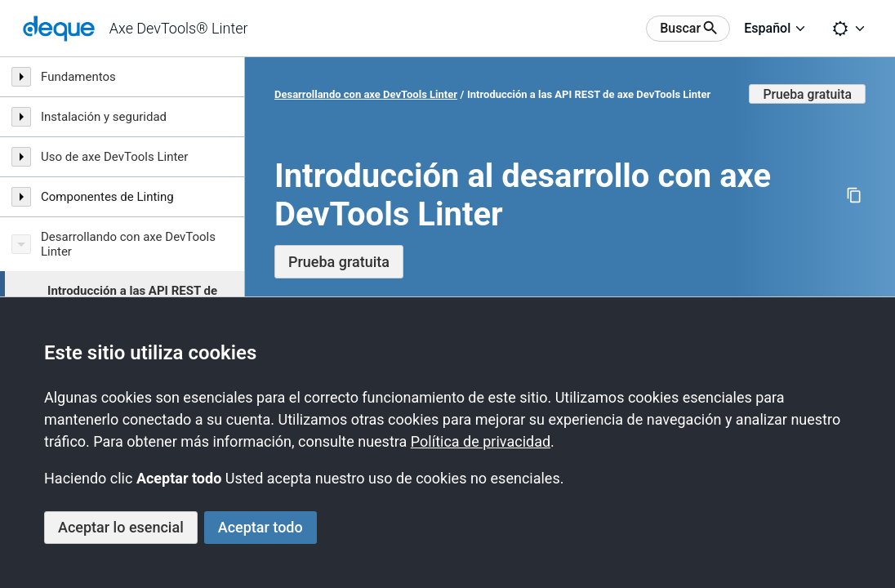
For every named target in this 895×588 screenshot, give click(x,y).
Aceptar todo (260, 527)
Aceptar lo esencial (121, 527)
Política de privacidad (481, 441)
